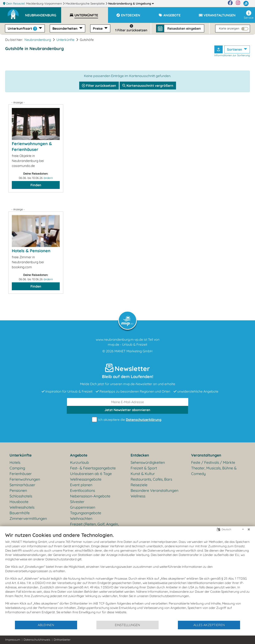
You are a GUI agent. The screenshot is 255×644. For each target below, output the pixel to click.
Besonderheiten (65, 28)
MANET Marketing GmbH (134, 351)
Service (249, 15)
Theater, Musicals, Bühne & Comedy (214, 471)
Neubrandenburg (131, 4)
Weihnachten (81, 519)
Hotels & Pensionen (31, 251)
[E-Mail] (128, 402)
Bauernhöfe (20, 513)
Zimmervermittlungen (28, 519)
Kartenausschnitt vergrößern (148, 86)
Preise (98, 28)
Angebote (79, 455)
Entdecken (140, 455)
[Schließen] (249, 529)
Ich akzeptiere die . (127, 420)
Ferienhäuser (21, 474)
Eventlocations (83, 490)
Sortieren (235, 49)
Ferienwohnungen (25, 479)
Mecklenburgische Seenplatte (86, 4)
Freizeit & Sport (144, 468)
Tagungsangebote (86, 513)
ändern (48, 178)
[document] (127, 576)
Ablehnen (46, 625)
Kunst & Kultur (143, 474)
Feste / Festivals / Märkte (213, 462)
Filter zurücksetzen (99, 86)
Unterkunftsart (23, 29)
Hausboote (19, 502)
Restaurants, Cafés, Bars (151, 479)
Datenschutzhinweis (37, 640)
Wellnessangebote (86, 479)
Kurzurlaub (80, 462)
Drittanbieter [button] (62, 640)
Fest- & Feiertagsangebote (93, 468)
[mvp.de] (246, 4)
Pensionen (18, 490)
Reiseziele (139, 485)
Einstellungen (127, 625)
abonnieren (127, 410)
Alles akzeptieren (209, 625)
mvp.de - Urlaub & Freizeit (127, 344)
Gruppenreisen (83, 507)
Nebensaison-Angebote (90, 496)
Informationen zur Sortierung (232, 55)
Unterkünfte (65, 40)
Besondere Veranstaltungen (154, 490)
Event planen (81, 485)
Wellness (138, 496)
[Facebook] (230, 4)
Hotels (15, 462)
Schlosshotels (21, 496)
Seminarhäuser (22, 485)
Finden (36, 185)
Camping (17, 468)
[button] (43, 13)
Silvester (77, 502)
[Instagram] (238, 4)
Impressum (13, 640)
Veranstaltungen (206, 455)
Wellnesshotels (22, 507)
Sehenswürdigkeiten (148, 462)
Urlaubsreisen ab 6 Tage (91, 474)
